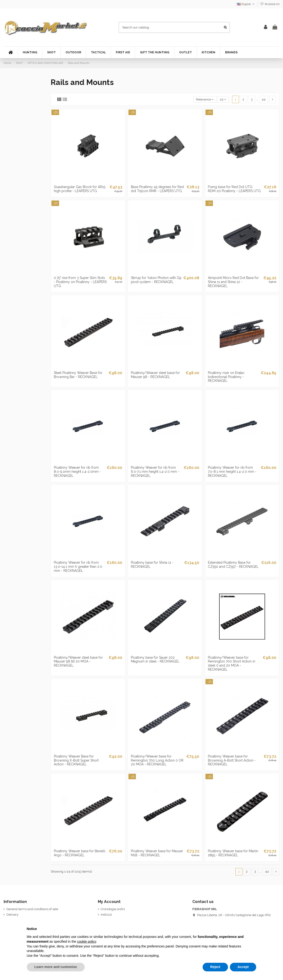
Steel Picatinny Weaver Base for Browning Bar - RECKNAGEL (78, 375)
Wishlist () (270, 4)
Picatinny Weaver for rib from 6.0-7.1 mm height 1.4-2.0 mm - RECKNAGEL (155, 472)
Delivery (12, 915)
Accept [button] (243, 967)
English (246, 4)
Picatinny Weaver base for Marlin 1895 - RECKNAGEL (233, 853)
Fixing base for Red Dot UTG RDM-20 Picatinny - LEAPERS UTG (234, 189)
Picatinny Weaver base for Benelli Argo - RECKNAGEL (80, 853)
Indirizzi (106, 915)
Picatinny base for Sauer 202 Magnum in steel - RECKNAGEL (155, 660)
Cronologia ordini (113, 909)
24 (223, 99)
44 (264, 99)
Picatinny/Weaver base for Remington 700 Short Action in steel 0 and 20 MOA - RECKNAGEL (232, 663)
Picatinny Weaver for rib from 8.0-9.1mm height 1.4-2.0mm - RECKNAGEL (77, 472)
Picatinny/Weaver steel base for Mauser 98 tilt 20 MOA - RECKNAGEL (78, 662)
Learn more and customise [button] (56, 967)
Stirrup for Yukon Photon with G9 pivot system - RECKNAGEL (156, 280)
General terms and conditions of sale (32, 909)
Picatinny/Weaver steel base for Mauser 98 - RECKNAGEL (155, 375)
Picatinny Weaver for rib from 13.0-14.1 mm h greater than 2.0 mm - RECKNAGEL (78, 567)
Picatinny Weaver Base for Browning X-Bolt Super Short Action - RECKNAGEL (76, 760)
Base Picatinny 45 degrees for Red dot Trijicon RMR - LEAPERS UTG (157, 189)
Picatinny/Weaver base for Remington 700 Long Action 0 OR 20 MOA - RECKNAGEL (157, 760)
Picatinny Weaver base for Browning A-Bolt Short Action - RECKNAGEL (232, 760)
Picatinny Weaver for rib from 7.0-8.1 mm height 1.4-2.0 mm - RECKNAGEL (232, 472)
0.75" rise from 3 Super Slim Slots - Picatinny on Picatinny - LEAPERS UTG (80, 282)
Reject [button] (215, 967)
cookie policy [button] (86, 941)
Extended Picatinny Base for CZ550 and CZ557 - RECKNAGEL (233, 565)
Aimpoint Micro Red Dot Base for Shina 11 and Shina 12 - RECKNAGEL (233, 282)
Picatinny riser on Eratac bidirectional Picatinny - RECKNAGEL (226, 377)
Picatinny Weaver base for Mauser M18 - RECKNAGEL (157, 853)
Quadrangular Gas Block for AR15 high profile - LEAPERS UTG (80, 189)
